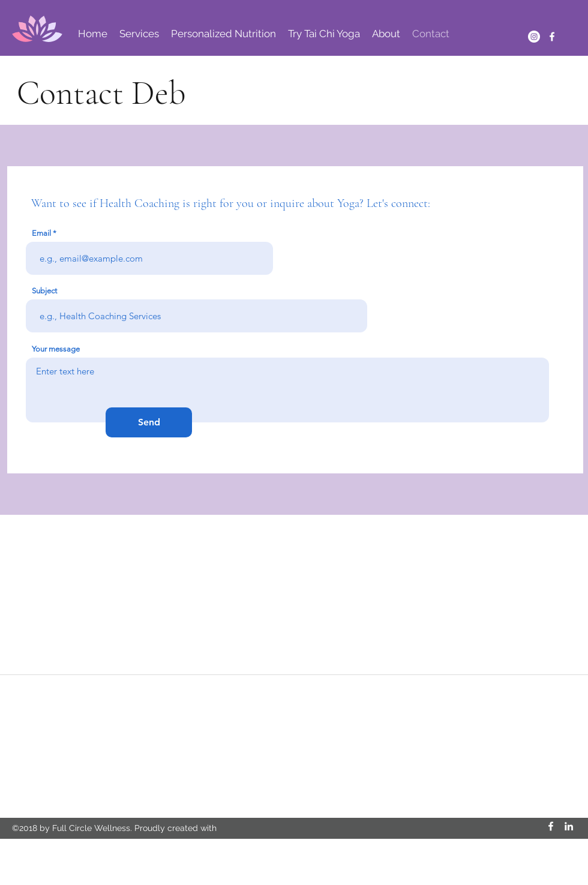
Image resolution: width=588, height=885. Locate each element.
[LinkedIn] (569, 826)
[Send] (149, 422)
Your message (56, 349)
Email (41, 233)
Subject (44, 291)
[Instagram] (534, 37)
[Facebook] (552, 37)
